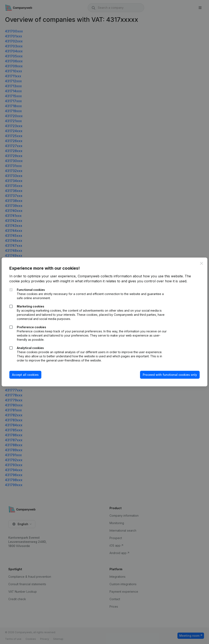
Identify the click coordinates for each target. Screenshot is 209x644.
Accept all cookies (26, 375)
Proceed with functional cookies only (169, 375)
